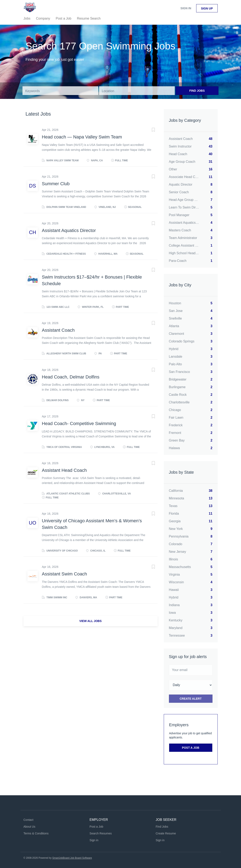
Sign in (186, 8)
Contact (28, 820)
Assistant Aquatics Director (69, 230)
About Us (30, 827)
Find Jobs (197, 91)
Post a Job (191, 748)
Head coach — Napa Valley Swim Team (82, 137)
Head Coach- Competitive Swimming (79, 423)
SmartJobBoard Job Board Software (72, 858)
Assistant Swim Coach (65, 574)
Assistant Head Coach (64, 470)
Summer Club (56, 184)
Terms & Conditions (36, 833)
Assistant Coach (58, 330)
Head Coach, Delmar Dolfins (71, 377)
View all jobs (90, 621)
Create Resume (166, 833)
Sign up (207, 8)
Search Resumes (101, 833)
